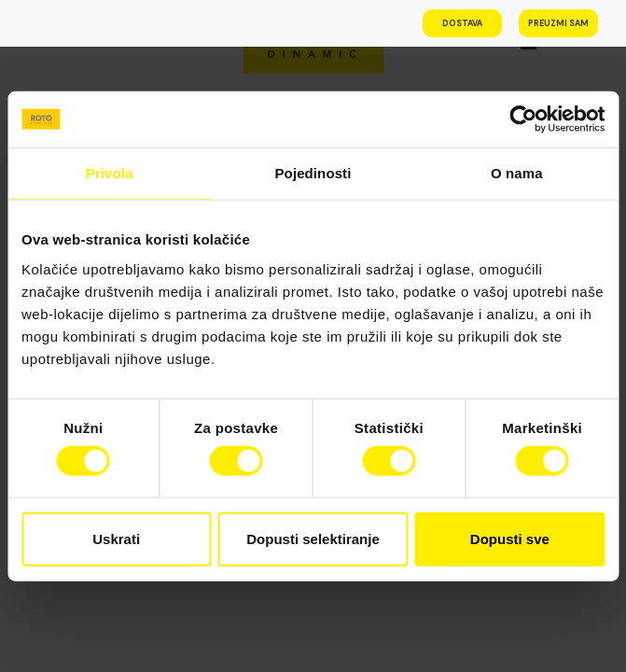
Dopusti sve (510, 538)
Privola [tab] (110, 173)
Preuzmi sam (558, 23)
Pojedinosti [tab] (313, 173)
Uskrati (116, 538)
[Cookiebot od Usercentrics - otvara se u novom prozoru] (523, 119)
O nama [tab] (517, 173)
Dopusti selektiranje (313, 538)
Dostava (462, 23)
